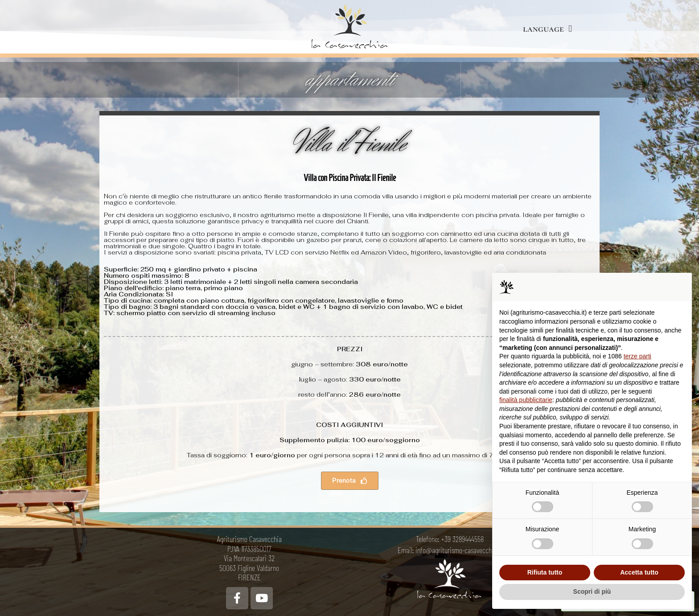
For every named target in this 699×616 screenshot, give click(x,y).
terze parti (637, 356)
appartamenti (350, 80)
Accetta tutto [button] (639, 572)
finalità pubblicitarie (526, 400)
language (547, 29)
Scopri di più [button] (592, 591)
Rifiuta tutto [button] (545, 572)
